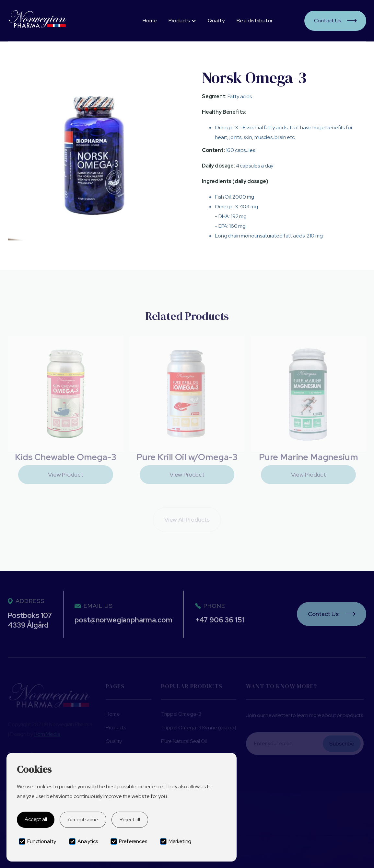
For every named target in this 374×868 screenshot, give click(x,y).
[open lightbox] (94, 154)
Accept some (83, 820)
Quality (216, 21)
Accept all (36, 819)
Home (150, 21)
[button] (182, 21)
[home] (59, 21)
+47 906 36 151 (220, 620)
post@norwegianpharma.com (123, 620)
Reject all (130, 820)
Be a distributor (255, 21)
